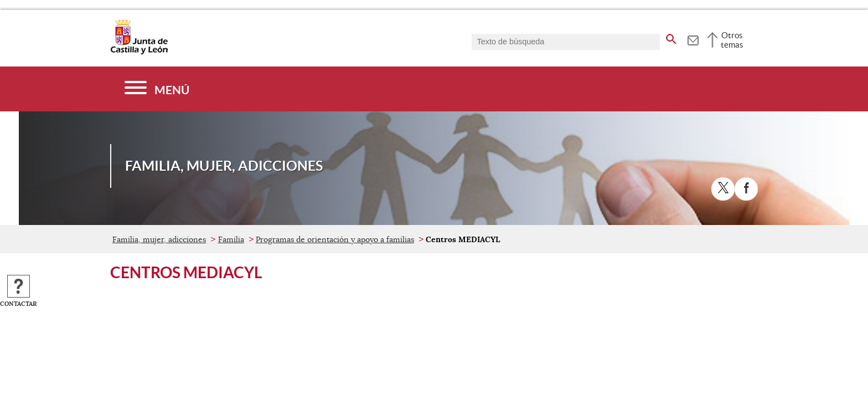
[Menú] (157, 89)
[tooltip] (693, 39)
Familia (231, 239)
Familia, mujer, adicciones (159, 239)
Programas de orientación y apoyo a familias (335, 239)
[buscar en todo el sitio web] (671, 37)
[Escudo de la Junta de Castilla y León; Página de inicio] (139, 52)
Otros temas (732, 40)
